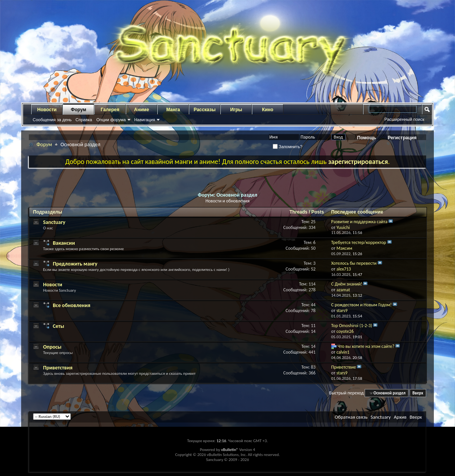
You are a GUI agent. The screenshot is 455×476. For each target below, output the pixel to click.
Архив (400, 417)
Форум (78, 110)
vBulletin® (230, 450)
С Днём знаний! (347, 284)
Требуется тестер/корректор (359, 242)
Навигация (145, 120)
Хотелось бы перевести (354, 263)
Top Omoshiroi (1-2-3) (352, 326)
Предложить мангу (75, 264)
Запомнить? (288, 147)
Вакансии (64, 243)
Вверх (418, 393)
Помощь (367, 138)
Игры (236, 110)
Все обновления (72, 305)
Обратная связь (351, 417)
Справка (84, 120)
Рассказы (205, 110)
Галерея (110, 110)
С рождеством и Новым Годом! (361, 305)
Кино (267, 110)
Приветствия (58, 368)
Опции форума (111, 120)
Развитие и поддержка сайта (359, 222)
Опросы (52, 347)
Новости (47, 110)
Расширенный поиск (404, 119)
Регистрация (402, 138)
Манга (173, 110)
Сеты (58, 326)
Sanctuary (54, 222)
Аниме (142, 110)
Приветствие (343, 367)
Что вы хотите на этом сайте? (366, 346)
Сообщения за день (52, 120)
